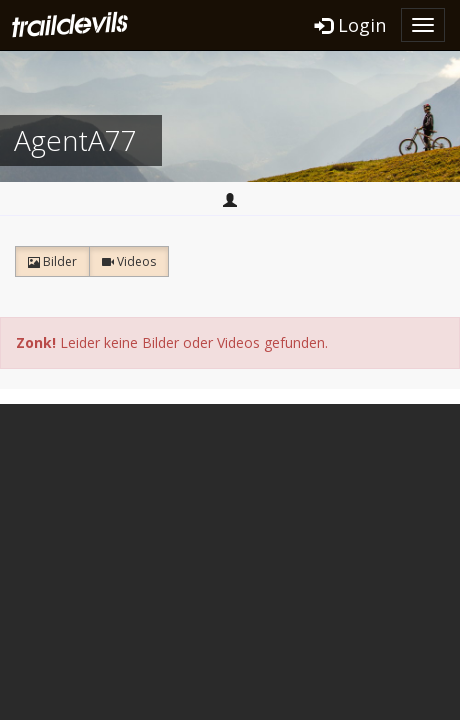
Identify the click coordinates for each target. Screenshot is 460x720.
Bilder (52, 261)
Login (350, 25)
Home (230, 200)
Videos (129, 261)
